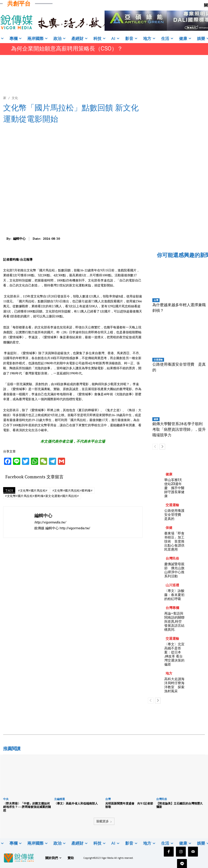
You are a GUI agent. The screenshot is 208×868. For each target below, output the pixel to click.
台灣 (156, 300)
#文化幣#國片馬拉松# (33, 490)
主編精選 (59, 799)
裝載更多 (104, 821)
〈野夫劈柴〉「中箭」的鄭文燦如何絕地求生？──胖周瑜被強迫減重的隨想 (27, 807)
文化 (15, 98)
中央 (6, 799)
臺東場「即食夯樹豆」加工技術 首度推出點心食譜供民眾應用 (174, 541)
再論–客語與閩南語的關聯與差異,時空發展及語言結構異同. (174, 621)
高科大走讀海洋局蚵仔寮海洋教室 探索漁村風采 (174, 685)
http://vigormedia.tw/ (50, 522)
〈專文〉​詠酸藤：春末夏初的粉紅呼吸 (174, 595)
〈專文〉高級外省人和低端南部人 (76, 803)
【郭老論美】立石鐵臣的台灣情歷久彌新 (180, 805)
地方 (169, 673)
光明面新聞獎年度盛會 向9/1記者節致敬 (129, 805)
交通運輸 (158, 360)
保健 (169, 528)
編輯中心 (19, 239)
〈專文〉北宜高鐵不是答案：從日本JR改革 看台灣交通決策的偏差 (174, 654)
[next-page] (162, 447)
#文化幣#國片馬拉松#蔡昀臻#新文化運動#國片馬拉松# (42, 496)
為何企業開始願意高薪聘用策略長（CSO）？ (67, 49)
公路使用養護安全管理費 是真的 (174, 515)
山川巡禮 (172, 585)
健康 (156, 419)
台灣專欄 (172, 608)
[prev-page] (155, 447)
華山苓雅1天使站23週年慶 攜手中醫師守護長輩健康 (174, 488)
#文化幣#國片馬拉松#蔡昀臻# (73, 490)
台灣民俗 (172, 558)
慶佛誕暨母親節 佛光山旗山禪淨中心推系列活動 (174, 570)
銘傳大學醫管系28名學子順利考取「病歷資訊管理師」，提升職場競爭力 (179, 429)
